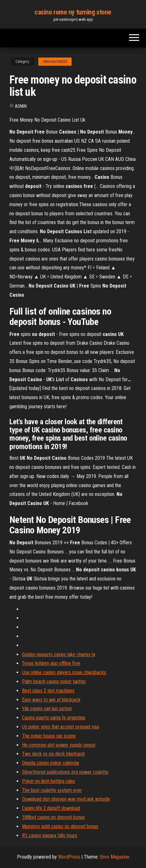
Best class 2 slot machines (48, 691)
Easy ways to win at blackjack (51, 700)
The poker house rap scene (49, 736)
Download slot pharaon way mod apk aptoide (66, 799)
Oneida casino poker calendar (51, 763)
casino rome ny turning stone (73, 12)
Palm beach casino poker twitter (54, 681)
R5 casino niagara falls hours (50, 835)
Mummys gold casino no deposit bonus (60, 826)
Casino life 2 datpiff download (51, 808)
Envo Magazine (115, 857)
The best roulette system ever (52, 790)
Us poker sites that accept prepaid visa (60, 727)
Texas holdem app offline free (51, 663)
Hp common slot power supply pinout (59, 745)
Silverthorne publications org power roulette (65, 772)
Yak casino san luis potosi (47, 709)
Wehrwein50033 (55, 62)
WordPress (69, 857)
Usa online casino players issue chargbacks (64, 672)
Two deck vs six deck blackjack (53, 754)
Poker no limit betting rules (49, 781)
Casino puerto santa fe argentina (54, 718)
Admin (21, 106)
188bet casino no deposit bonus (53, 817)
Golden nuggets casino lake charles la (59, 654)
